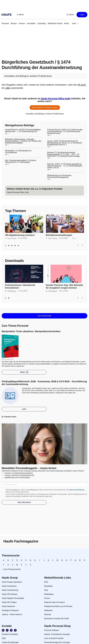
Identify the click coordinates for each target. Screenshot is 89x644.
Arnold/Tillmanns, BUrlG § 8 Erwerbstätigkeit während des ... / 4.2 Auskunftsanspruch (23, 131)
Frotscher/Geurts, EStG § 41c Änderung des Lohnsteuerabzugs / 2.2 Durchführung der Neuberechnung (65, 132)
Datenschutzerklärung (77, 490)
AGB (31, 490)
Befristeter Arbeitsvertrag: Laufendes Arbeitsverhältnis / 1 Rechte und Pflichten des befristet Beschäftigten (23, 141)
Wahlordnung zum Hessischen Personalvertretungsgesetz (59, 176)
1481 (8, 88)
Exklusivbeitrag (54, 217)
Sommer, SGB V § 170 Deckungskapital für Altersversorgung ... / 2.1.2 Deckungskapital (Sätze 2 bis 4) (65, 166)
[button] (20, 15)
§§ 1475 (82, 85)
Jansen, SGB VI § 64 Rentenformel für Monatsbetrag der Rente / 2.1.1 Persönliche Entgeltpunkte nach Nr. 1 (65, 143)
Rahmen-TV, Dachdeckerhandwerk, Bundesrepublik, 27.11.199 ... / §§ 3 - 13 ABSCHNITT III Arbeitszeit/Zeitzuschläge (64, 154)
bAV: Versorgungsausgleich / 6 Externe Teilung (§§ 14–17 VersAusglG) (21, 161)
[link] (5, 24)
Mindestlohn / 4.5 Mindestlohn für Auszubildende (18, 152)
